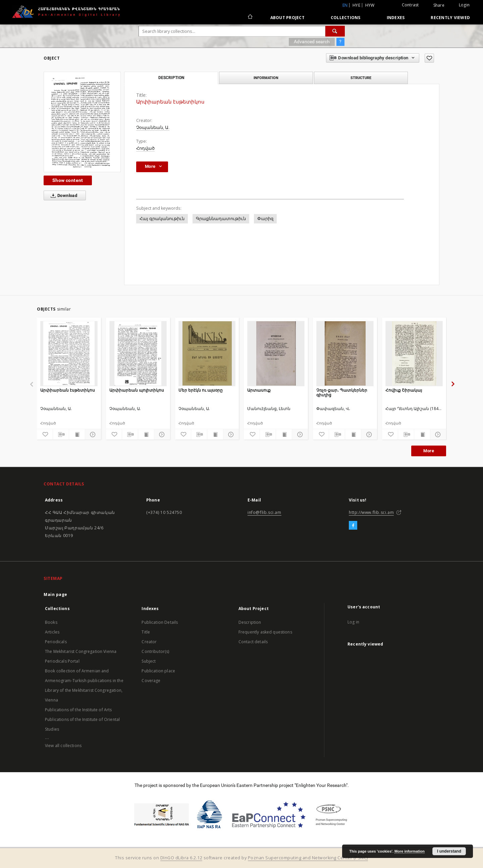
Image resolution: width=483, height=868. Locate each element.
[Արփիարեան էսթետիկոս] (69, 353)
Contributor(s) (155, 651)
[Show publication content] (77, 435)
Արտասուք (259, 390)
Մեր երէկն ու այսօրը (201, 390)
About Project (287, 18)
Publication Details (160, 622)
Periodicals (56, 642)
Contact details (253, 642)
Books (51, 622)
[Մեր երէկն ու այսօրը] (207, 353)
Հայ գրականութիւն (162, 219)
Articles (52, 632)
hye (356, 5)
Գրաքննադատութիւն (221, 219)
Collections (346, 18)
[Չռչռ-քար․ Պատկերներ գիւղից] (345, 353)
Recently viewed (450, 18)
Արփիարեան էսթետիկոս (68, 390)
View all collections (63, 746)
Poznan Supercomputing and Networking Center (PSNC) (308, 858)
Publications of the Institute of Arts (78, 710)
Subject (149, 661)
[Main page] (250, 17)
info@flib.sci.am (264, 512)
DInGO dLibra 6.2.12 (181, 858)
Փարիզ (265, 219)
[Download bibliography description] (61, 435)
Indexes (396, 18)
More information (410, 851)
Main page (56, 594)
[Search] (335, 31)
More (429, 451)
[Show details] (92, 435)
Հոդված (145, 148)
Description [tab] (171, 78)
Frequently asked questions (265, 632)
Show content (68, 180)
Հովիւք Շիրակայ (404, 390)
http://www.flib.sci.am (371, 512)
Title (146, 632)
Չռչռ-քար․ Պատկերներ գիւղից (342, 392)
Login (464, 5)
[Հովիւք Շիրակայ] (414, 353)
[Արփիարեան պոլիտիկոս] (138, 353)
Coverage (151, 681)
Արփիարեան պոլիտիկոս (137, 390)
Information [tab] (266, 78)
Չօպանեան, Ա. (153, 127)
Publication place (158, 671)
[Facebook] (353, 526)
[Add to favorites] (429, 58)
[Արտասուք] (276, 353)
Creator (149, 642)
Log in (353, 622)
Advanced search (312, 42)
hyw (370, 5)
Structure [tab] (361, 78)
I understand (449, 851)
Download (63, 196)
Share (439, 5)
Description (250, 622)
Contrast (410, 5)
